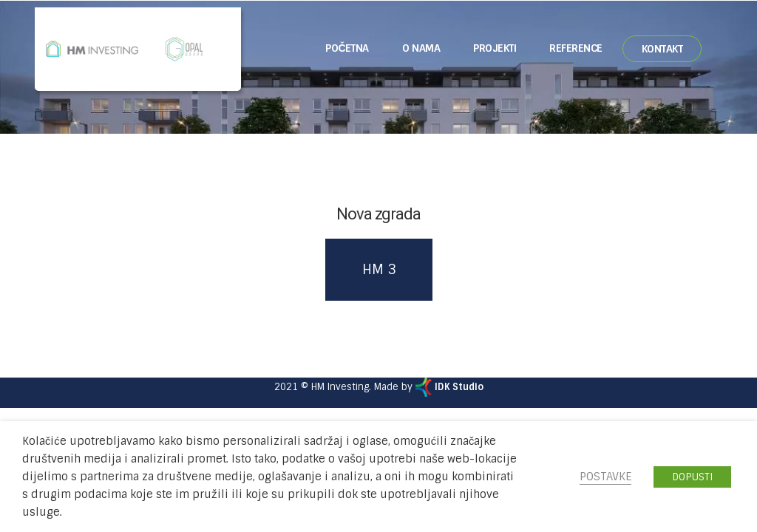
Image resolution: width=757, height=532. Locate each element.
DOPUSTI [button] (692, 477)
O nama (421, 48)
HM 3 (379, 270)
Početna (347, 48)
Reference (576, 48)
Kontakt (662, 49)
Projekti (495, 48)
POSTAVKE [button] (605, 477)
